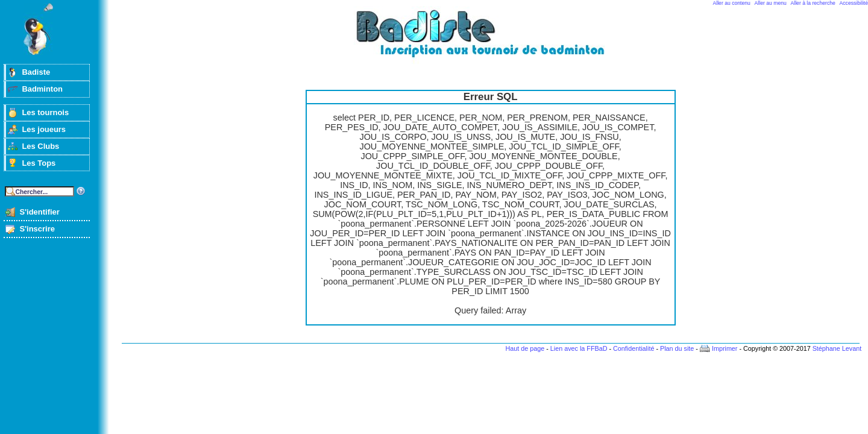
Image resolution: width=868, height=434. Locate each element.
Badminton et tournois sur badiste (495, 39)
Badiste (36, 72)
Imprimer (725, 348)
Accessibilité (854, 3)
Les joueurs (44, 129)
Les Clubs (40, 146)
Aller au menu (771, 3)
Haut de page (525, 348)
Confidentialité (634, 348)
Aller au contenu (732, 3)
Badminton (42, 89)
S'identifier (39, 212)
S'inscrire (37, 229)
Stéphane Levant (837, 348)
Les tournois (45, 112)
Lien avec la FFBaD (579, 348)
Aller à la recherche (813, 3)
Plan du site (677, 348)
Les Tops (39, 163)
